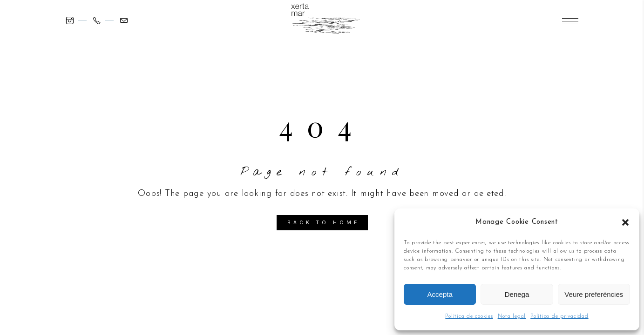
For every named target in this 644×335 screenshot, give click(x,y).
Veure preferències (594, 294)
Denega (517, 294)
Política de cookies (469, 316)
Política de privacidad (559, 316)
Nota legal (512, 316)
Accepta (440, 294)
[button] (625, 222)
